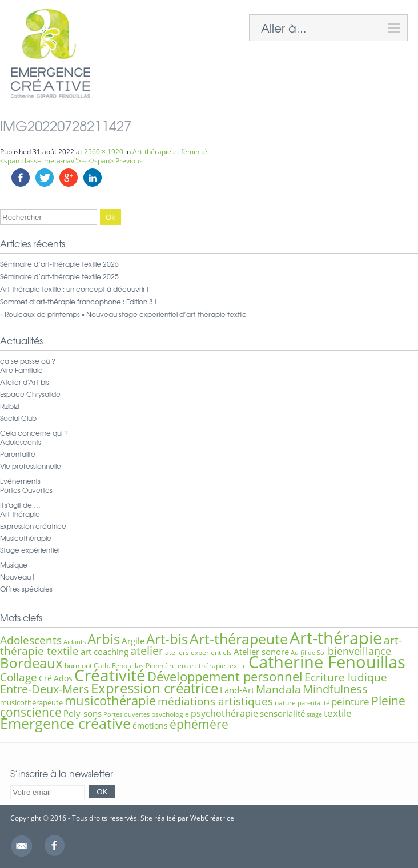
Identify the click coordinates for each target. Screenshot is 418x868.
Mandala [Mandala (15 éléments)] (278, 689)
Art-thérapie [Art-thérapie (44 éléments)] (336, 638)
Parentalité (18, 454)
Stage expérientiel (30, 550)
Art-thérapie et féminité (170, 152)
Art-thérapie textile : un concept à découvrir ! (75, 289)
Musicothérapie (26, 538)
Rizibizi (9, 406)
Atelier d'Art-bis (25, 382)
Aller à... (284, 28)
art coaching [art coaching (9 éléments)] (104, 652)
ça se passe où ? (28, 361)
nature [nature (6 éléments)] (285, 703)
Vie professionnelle (31, 466)
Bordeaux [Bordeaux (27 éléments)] (31, 663)
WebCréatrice (212, 818)
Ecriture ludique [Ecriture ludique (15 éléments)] (346, 677)
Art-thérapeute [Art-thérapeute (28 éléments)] (239, 639)
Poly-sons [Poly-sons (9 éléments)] (83, 713)
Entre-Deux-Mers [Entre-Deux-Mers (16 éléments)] (45, 689)
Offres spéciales (26, 589)
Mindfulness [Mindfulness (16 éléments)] (335, 689)
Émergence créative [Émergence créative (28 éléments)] (65, 723)
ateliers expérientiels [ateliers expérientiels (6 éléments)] (198, 652)
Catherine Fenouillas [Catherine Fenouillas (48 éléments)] (327, 662)
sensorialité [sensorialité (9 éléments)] (282, 713)
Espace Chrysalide (30, 394)
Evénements (20, 481)
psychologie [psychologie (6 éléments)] (170, 714)
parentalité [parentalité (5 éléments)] (313, 703)
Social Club (18, 418)
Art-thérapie (20, 514)
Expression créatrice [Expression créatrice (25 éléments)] (154, 688)
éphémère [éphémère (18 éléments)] (199, 724)
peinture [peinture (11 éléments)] (350, 702)
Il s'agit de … (20, 505)
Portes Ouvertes (26, 490)
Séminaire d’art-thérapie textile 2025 (59, 276)
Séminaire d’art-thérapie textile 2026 (59, 264)
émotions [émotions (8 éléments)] (150, 726)
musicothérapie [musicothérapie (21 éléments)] (110, 700)
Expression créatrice (33, 526)
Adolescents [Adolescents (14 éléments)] (31, 640)
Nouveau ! (17, 577)
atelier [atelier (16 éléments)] (147, 651)
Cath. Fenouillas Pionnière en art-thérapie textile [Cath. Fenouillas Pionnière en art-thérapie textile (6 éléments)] (170, 666)
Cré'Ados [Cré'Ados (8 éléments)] (56, 678)
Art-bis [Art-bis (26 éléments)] (167, 639)
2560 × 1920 (104, 152)
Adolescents (21, 442)
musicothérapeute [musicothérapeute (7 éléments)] (31, 702)
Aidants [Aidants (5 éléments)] (75, 642)
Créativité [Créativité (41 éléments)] (110, 675)
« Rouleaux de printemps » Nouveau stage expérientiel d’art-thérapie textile (123, 314)
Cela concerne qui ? (34, 433)
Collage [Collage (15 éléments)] (19, 677)
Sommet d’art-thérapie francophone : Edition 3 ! (79, 302)
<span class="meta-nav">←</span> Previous (71, 161)
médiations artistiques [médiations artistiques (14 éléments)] (215, 701)
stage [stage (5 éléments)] (314, 714)
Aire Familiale (21, 370)
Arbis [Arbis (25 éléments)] (104, 639)
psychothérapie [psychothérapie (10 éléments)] (224, 713)
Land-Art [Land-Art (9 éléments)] (237, 690)
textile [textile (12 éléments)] (338, 713)
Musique (14, 565)
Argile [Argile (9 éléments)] (133, 641)
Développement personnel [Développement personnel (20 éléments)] (225, 676)
